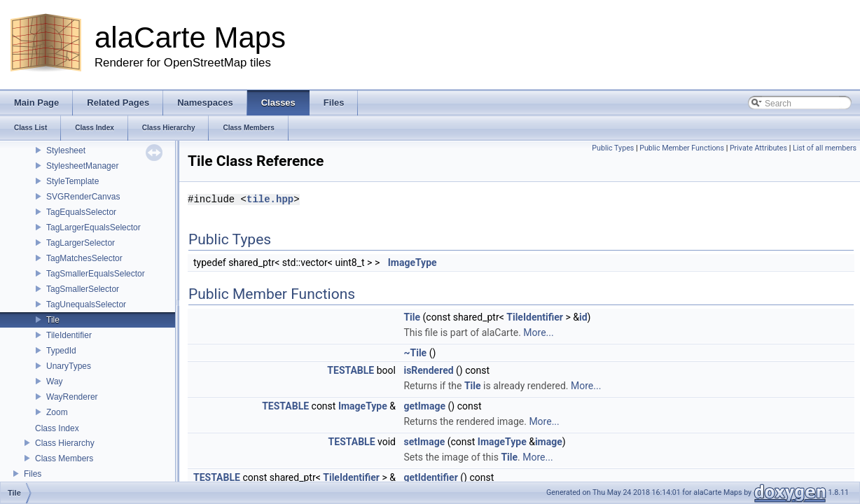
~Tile (415, 353)
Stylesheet (66, 150)
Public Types (613, 148)
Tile (53, 320)
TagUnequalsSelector (86, 304)
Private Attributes (758, 148)
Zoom (57, 412)
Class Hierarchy (65, 443)
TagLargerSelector (81, 243)
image (549, 442)
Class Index (57, 428)
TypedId (61, 351)
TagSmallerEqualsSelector (96, 274)
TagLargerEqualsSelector (93, 227)
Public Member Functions (682, 148)
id (583, 317)
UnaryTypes (69, 366)
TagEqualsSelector (81, 212)
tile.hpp (270, 199)
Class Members (64, 458)
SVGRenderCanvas (83, 197)
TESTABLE (351, 370)
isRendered (428, 370)
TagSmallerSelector (83, 289)
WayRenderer (72, 397)
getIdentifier (430, 477)
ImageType (412, 262)
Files (33, 474)
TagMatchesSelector (84, 258)
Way (55, 381)
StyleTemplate (72, 181)
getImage (424, 406)
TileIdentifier (69, 335)
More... (538, 332)
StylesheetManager (82, 166)
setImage (424, 442)
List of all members (825, 148)
